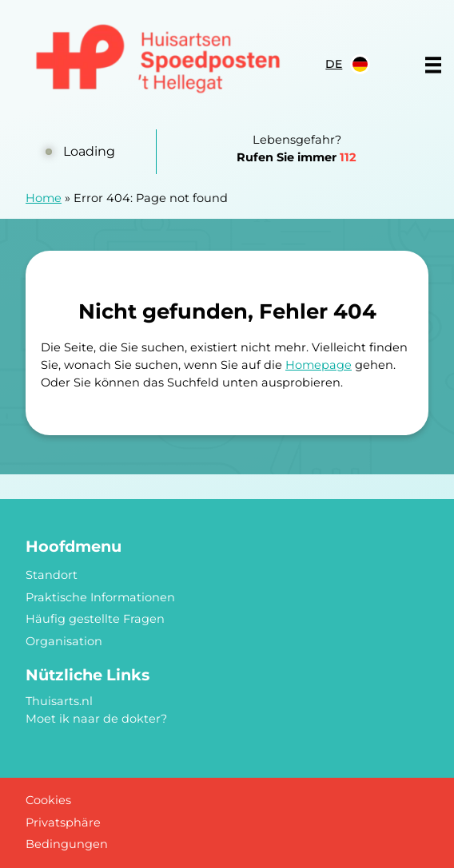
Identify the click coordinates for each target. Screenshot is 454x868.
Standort (52, 575)
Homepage (319, 365)
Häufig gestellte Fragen (95, 619)
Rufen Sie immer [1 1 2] (297, 157)
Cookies (48, 800)
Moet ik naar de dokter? (96, 719)
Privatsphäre (63, 822)
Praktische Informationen (100, 597)
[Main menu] (433, 65)
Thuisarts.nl (59, 701)
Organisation (64, 641)
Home (44, 198)
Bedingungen (67, 844)
